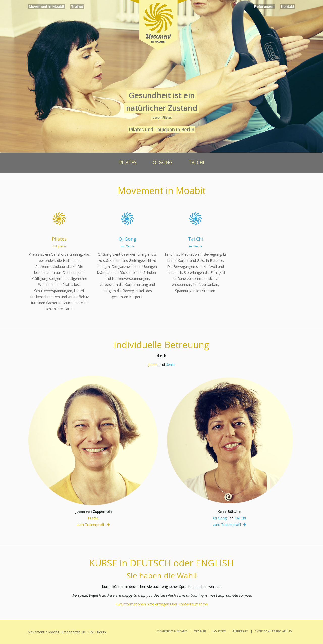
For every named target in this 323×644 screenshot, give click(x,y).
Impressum (240, 632)
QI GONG (163, 162)
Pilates (59, 239)
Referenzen (264, 6)
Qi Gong (127, 239)
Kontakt (288, 6)
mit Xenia (127, 246)
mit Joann (59, 246)
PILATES (128, 162)
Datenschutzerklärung (273, 632)
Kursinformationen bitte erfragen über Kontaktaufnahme (162, 604)
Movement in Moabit (46, 6)
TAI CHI (196, 162)
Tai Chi (195, 239)
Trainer (77, 6)
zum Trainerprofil (93, 524)
